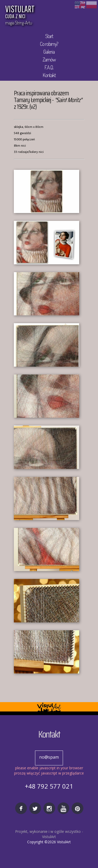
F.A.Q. (49, 67)
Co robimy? (49, 44)
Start (49, 36)
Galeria (49, 52)
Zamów (49, 59)
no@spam (49, 757)
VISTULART (41, 13)
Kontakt (49, 75)
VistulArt (49, 837)
